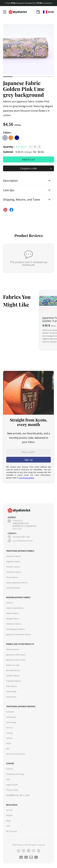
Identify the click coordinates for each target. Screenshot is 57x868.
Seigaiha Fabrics (13, 562)
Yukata (9, 738)
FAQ (8, 779)
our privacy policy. (27, 478)
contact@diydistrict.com (20, 541)
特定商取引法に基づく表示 (18, 795)
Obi (8, 749)
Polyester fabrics (14, 681)
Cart (8, 826)
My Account (11, 831)
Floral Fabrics (12, 577)
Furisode (10, 712)
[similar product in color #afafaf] (5, 138)
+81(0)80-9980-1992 (19, 537)
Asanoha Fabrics (13, 556)
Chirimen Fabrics (14, 572)
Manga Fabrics (13, 619)
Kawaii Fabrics (12, 613)
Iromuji (9, 733)
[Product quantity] (35, 147)
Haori (9, 743)
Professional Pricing (15, 774)
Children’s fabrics (14, 624)
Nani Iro (10, 603)
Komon (9, 728)
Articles (9, 815)
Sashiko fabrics (13, 676)
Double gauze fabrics (15, 629)
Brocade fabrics (13, 670)
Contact (10, 769)
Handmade (11, 692)
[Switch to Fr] (45, 12)
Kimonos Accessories (16, 754)
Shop (8, 821)
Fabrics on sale (13, 665)
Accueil (9, 810)
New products (12, 649)
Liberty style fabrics (15, 608)
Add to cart (29, 159)
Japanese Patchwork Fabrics (19, 634)
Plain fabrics (11, 686)
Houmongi (11, 722)
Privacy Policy (12, 790)
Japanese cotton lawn (16, 655)
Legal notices (12, 785)
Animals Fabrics (13, 588)
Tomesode (11, 717)
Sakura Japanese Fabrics (17, 583)
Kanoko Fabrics (13, 567)
